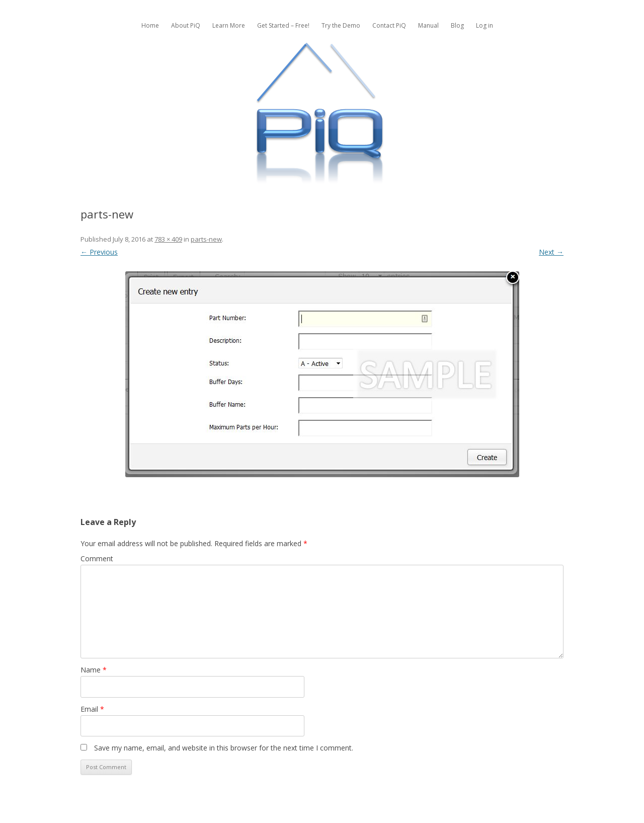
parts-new (206, 239)
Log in (485, 25)
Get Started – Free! (283, 25)
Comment (97, 558)
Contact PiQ (389, 25)
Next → (551, 252)
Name (94, 670)
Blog (457, 25)
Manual (428, 25)
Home (150, 25)
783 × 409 (168, 239)
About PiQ (186, 25)
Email (92, 709)
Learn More (229, 25)
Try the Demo (341, 25)
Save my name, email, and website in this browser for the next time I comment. (224, 748)
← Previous (99, 252)
